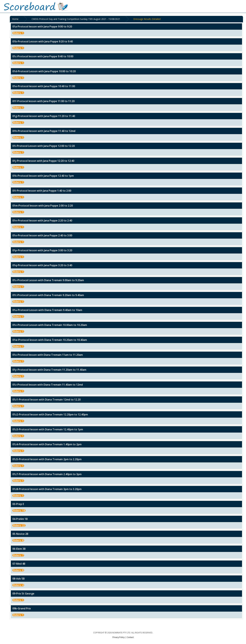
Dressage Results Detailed (148, 19)
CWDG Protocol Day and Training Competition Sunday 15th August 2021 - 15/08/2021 (77, 19)
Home (16, 19)
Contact (130, 638)
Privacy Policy (119, 638)
